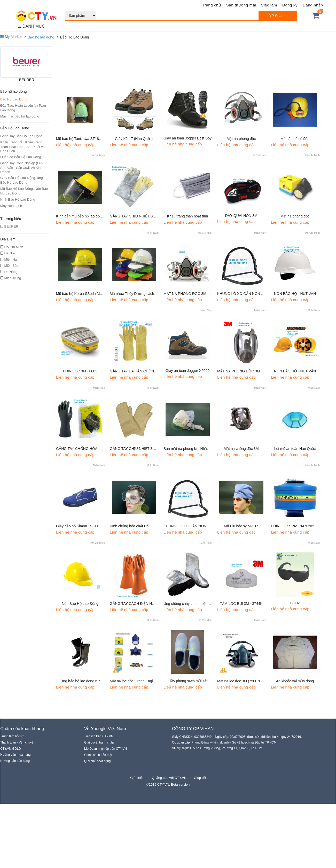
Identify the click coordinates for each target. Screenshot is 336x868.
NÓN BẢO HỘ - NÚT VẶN (295, 294)
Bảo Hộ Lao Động (14, 99)
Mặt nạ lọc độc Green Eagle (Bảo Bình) (141, 681)
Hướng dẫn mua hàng (15, 755)
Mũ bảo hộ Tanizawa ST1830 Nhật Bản (88, 139)
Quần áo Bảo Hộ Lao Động (21, 157)
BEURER (27, 80)
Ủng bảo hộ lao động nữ (80, 681)
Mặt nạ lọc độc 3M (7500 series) (243, 681)
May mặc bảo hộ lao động (20, 116)
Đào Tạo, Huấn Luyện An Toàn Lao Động (23, 108)
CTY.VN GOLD (11, 749)
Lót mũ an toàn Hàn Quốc (295, 449)
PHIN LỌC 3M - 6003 (80, 371)
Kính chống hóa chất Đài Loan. (135, 526)
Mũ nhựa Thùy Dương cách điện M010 (141, 294)
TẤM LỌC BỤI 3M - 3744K (241, 604)
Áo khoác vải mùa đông (295, 681)
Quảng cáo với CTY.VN (169, 778)
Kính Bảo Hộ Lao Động (18, 200)
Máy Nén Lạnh (11, 206)
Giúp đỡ (200, 778)
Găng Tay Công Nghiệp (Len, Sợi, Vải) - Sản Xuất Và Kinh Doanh (22, 167)
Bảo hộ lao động (41, 37)
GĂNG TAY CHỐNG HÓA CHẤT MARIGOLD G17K (97, 449)
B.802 (295, 603)
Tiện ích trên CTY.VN (99, 736)
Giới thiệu (137, 778)
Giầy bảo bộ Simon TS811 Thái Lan (85, 526)
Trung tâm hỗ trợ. (12, 736)
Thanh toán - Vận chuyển (18, 742)
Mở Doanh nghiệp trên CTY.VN (106, 749)
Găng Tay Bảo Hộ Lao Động (21, 136)
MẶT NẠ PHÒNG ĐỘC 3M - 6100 (190, 294)
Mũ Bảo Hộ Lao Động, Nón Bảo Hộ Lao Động (24, 191)
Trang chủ (212, 5)
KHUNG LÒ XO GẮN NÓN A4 (187, 526)
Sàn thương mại (241, 5)
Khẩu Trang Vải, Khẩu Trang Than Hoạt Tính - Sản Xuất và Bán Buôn (22, 147)
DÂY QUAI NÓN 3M (241, 216)
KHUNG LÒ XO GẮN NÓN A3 (241, 294)
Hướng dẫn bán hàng (15, 761)
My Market (11, 37)
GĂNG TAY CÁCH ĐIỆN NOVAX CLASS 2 (144, 604)
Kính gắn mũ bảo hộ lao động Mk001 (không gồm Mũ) (100, 216)
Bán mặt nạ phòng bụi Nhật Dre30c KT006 (198, 449)
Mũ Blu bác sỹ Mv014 (241, 526)
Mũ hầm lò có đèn (295, 139)
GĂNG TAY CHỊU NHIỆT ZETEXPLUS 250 (144, 449)
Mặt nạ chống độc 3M (241, 449)
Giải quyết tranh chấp (99, 742)
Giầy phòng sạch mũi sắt (188, 681)
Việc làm (269, 5)
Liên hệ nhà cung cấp (75, 145)
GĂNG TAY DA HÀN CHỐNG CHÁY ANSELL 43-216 (152, 371)
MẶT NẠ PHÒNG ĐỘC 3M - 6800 (244, 371)
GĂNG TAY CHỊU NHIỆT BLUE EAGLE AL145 (147, 216)
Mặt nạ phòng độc (241, 139)
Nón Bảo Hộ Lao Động (80, 604)
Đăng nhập (313, 5)
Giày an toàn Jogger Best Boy (187, 138)
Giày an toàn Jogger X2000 (187, 371)
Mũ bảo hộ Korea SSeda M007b (82, 294)
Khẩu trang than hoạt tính (187, 216)
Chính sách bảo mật (98, 755)
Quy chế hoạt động (97, 761)
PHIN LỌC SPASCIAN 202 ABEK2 (299, 526)
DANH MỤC (31, 26)
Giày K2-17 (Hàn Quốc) (134, 139)
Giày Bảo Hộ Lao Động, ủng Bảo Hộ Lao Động (22, 180)
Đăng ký (290, 5)
